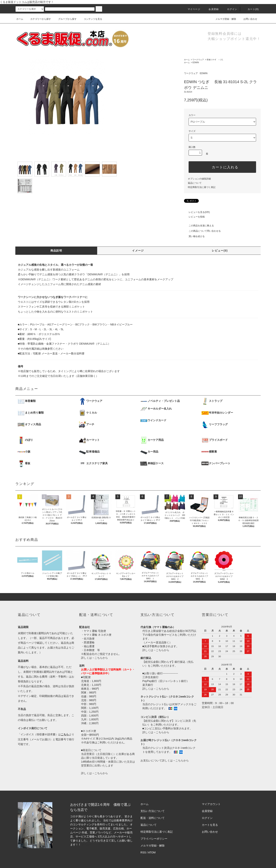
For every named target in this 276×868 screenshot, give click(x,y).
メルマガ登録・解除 (223, 19)
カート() (251, 9)
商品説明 (56, 251)
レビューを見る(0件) (197, 212)
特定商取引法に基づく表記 (202, 187)
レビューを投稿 (194, 217)
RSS (143, 852)
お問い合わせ (248, 19)
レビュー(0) (220, 251)
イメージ (138, 251)
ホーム (20, 19)
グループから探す (65, 19)
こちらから (101, 658)
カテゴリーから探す (38, 19)
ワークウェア (198, 60)
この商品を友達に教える (199, 226)
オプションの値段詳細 (199, 179)
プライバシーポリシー (154, 839)
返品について (195, 183)
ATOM (152, 852)
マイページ (192, 9)
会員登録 (211, 9)
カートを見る (210, 825)
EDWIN (196, 62)
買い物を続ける (194, 236)
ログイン (230, 9)
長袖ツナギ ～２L (215, 60)
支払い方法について (153, 811)
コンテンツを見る (91, 19)
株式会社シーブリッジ (95, 845)
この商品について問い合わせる (202, 231)
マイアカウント (211, 804)
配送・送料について (153, 818)
